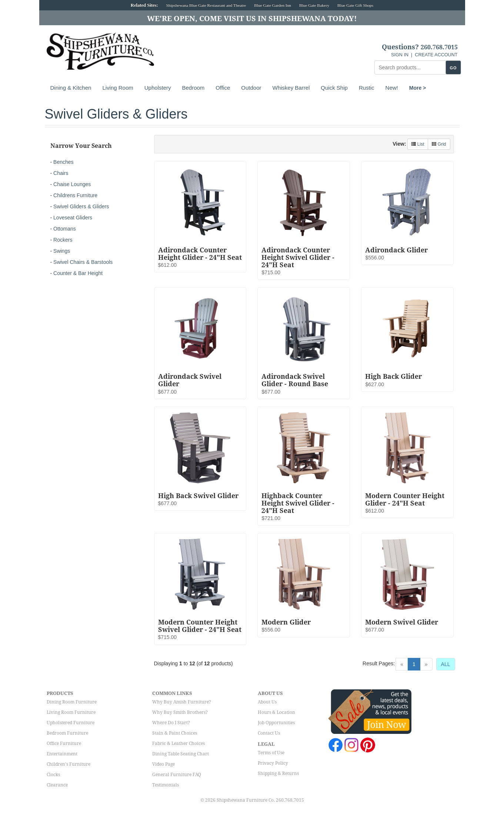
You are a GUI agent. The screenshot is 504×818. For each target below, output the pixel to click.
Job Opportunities (276, 723)
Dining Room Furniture (72, 702)
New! (392, 88)
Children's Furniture (69, 764)
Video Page (163, 764)
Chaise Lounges (72, 184)
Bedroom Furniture (67, 733)
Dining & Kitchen (71, 88)
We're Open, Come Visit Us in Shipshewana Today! (252, 19)
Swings (62, 251)
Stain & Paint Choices (175, 733)
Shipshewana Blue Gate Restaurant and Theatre (206, 5)
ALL (446, 664)
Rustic (367, 88)
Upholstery (158, 88)
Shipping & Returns (278, 774)
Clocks (53, 775)
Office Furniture (64, 744)
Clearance (57, 785)
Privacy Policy (273, 763)
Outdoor (251, 88)
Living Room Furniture (71, 712)
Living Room (118, 88)
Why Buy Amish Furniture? (182, 702)
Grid (439, 144)
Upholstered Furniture (71, 723)
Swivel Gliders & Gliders (81, 206)
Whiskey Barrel (291, 88)
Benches (63, 162)
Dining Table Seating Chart (181, 754)
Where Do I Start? (171, 723)
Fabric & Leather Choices (178, 744)
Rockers (63, 240)
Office (223, 88)
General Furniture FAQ (177, 775)
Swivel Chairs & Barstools (83, 262)
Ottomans (65, 229)
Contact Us (269, 733)
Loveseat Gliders (73, 218)
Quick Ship (334, 88)
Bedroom (193, 88)
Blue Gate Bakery (314, 5)
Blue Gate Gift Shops (355, 5)
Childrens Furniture (75, 195)
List (418, 144)
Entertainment (62, 754)
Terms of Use (271, 753)
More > (418, 88)
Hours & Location (276, 712)
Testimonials (166, 785)
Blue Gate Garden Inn (273, 5)
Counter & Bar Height (78, 273)
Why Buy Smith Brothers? (180, 712)
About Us (267, 702)
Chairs (61, 173)
